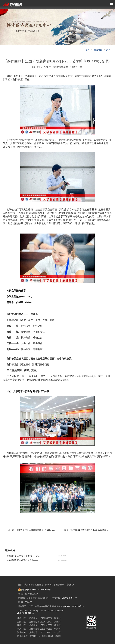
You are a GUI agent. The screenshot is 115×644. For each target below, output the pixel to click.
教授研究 (98, 50)
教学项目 (49, 585)
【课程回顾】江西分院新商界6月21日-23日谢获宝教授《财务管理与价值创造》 (53, 530)
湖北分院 (21, 632)
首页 (87, 50)
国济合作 (60, 585)
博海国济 (28, 585)
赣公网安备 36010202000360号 (34, 590)
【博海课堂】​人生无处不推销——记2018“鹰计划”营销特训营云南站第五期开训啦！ (22, 556)
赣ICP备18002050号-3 (73, 606)
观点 (108, 50)
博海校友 (70, 585)
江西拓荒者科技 (69, 598)
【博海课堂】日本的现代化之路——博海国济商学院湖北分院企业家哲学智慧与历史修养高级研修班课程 (22, 560)
